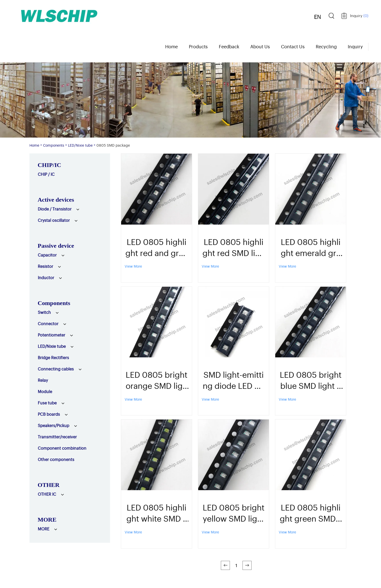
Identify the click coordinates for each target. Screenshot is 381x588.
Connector (48, 323)
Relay (43, 380)
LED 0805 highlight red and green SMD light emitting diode (157, 247)
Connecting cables (56, 369)
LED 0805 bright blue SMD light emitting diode (311, 380)
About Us (260, 46)
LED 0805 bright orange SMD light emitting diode (157, 380)
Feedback (229, 46)
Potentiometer (51, 335)
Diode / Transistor (55, 209)
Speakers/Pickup (54, 425)
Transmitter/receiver (57, 437)
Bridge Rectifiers (53, 357)
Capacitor (47, 255)
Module (45, 391)
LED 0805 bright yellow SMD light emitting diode (234, 513)
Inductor (46, 277)
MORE (47, 520)
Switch (44, 312)
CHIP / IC (46, 174)
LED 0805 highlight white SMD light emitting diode (157, 513)
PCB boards (49, 414)
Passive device (56, 246)
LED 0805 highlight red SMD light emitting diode (234, 247)
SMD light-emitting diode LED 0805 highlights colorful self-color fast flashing (234, 380)
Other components (56, 459)
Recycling (326, 46)
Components (54, 145)
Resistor (45, 266)
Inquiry (359, 15)
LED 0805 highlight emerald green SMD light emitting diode (311, 247)
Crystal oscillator (54, 220)
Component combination (62, 448)
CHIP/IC (49, 165)
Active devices (56, 200)
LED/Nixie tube (80, 145)
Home (171, 46)
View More (133, 266)
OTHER (49, 485)
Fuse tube (47, 403)
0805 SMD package (113, 145)
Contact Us (293, 46)
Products (198, 46)
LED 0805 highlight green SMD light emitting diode (311, 513)
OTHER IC (47, 494)
